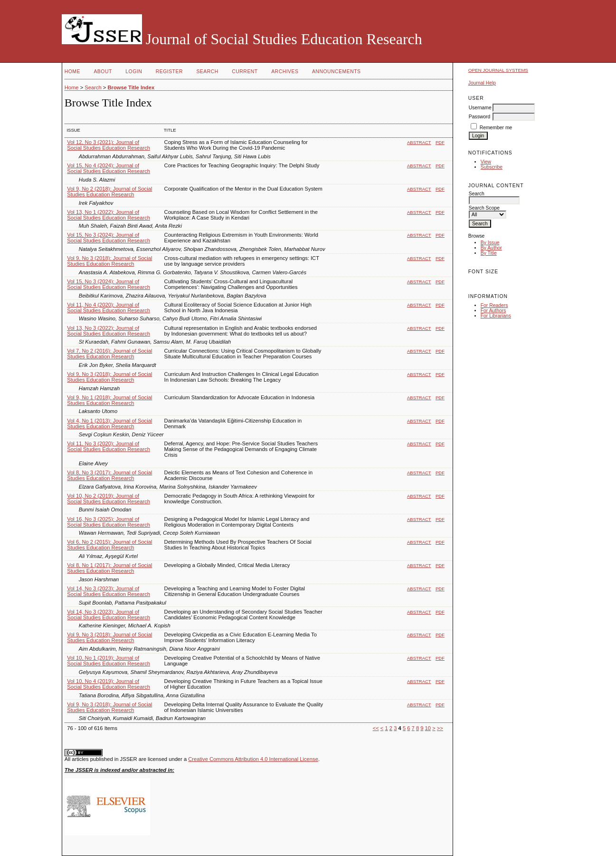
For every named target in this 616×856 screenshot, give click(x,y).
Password (480, 117)
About (103, 72)
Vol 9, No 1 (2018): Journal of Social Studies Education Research (109, 400)
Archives (285, 72)
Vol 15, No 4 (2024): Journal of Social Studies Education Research (109, 168)
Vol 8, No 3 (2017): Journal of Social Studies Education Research (109, 475)
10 (428, 728)
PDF (440, 142)
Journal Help (482, 83)
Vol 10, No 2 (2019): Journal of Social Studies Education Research (109, 499)
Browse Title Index (131, 87)
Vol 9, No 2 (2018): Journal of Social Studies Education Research (109, 192)
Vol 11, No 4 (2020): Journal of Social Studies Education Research (109, 308)
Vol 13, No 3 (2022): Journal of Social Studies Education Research (109, 331)
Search (207, 72)
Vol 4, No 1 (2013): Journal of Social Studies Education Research (109, 423)
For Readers (494, 305)
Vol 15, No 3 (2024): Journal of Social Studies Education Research (109, 238)
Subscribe (492, 167)
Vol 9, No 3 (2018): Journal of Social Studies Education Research (109, 261)
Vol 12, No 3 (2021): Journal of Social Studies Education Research (109, 145)
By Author (491, 248)
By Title (489, 253)
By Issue (490, 243)
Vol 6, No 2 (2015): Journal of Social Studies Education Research (109, 545)
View (486, 162)
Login (134, 72)
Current (245, 72)
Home (72, 72)
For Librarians (496, 316)
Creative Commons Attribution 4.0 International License (253, 759)
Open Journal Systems (498, 70)
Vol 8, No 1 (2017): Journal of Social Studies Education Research (109, 568)
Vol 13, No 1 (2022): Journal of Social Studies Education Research (109, 215)
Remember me (496, 128)
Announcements (336, 72)
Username (480, 108)
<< (376, 728)
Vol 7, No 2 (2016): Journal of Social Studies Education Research (109, 354)
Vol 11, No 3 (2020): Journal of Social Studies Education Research (109, 446)
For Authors (493, 311)
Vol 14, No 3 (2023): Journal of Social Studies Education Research (109, 591)
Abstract (419, 142)
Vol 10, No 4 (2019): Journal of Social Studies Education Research (109, 684)
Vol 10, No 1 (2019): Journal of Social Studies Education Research (109, 661)
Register (169, 72)
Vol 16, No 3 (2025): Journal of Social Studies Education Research (109, 522)
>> (440, 728)
